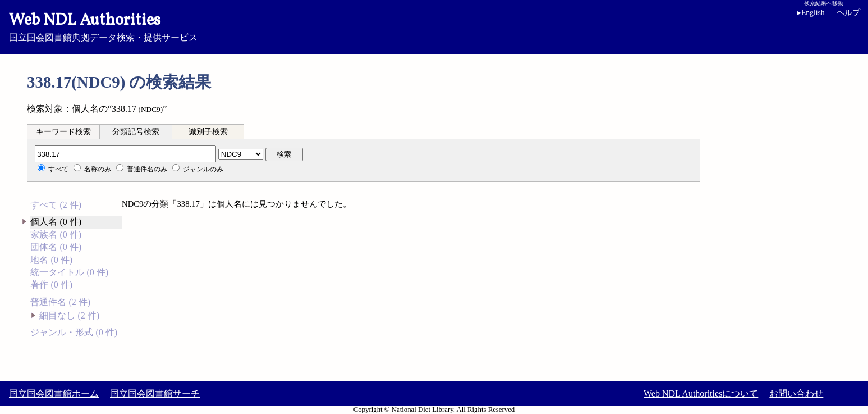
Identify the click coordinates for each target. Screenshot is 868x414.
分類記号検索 (136, 132)
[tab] (63, 131)
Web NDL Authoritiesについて (701, 393)
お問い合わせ (796, 393)
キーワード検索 (63, 132)
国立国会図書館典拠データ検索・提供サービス (434, 26)
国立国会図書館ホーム (54, 393)
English (811, 13)
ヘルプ (848, 13)
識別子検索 (208, 132)
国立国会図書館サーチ (155, 393)
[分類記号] (125, 154)
